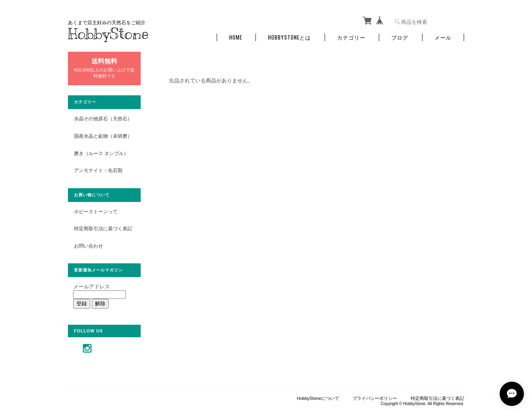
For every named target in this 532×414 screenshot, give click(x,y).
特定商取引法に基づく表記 (103, 228)
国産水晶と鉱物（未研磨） (103, 136)
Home (236, 37)
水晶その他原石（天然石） (103, 119)
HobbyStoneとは (289, 37)
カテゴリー (351, 37)
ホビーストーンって (96, 211)
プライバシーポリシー (375, 398)
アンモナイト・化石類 (98, 170)
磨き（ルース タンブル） (101, 153)
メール (443, 37)
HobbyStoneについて (318, 398)
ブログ (400, 37)
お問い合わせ (89, 246)
